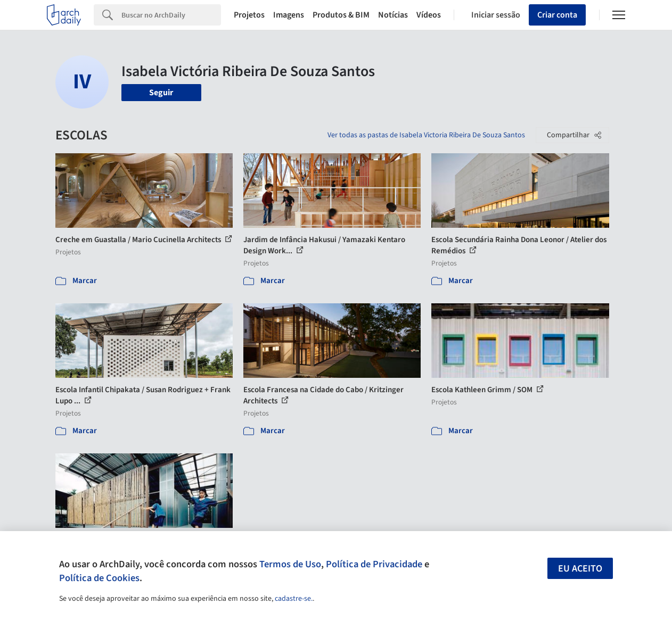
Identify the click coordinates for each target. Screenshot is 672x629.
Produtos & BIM (341, 15)
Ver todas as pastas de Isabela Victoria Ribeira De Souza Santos (426, 135)
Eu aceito (580, 569)
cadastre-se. (294, 599)
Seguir (161, 93)
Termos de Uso (290, 564)
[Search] (171, 15)
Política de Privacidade (374, 564)
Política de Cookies (99, 578)
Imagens (289, 15)
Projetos (249, 15)
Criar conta (557, 15)
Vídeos (429, 15)
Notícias (393, 15)
